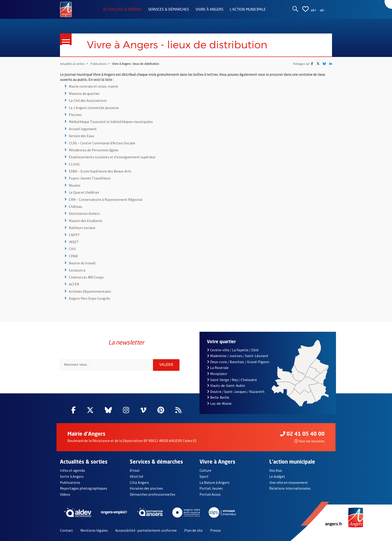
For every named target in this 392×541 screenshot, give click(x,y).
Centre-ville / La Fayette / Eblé (233, 350)
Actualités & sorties (122, 10)
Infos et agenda (72, 470)
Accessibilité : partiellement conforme (146, 530)
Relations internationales (290, 488)
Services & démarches (169, 10)
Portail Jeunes (211, 488)
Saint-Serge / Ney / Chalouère (232, 380)
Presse (216, 530)
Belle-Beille (218, 397)
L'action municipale (248, 10)
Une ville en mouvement (289, 482)
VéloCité (136, 476)
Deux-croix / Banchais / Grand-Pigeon (238, 362)
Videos (65, 494)
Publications (70, 482)
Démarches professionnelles (153, 494)
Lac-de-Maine (219, 403)
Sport (204, 476)
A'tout (135, 470)
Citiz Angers (139, 482)
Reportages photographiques (84, 488)
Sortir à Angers (72, 476)
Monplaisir (217, 374)
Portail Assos (210, 494)
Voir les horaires (309, 441)
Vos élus (276, 470)
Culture (205, 470)
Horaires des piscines (146, 488)
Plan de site (193, 530)
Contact (66, 530)
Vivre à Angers (209, 10)
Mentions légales (94, 530)
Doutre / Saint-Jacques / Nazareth (236, 392)
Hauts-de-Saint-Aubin (226, 385)
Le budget (277, 476)
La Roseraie (218, 368)
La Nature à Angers (214, 482)
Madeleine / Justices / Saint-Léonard (237, 356)
